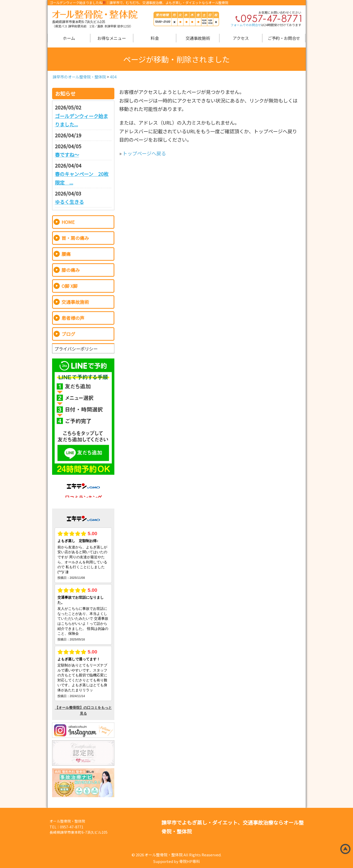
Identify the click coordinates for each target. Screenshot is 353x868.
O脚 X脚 (70, 286)
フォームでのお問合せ (246, 25)
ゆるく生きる (69, 202)
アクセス (241, 38)
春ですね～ (67, 155)
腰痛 (66, 254)
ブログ (68, 334)
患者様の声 (73, 318)
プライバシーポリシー (76, 349)
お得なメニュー (112, 38)
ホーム (69, 38)
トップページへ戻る (144, 153)
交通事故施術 (198, 38)
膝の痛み (71, 270)
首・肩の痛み (75, 238)
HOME (68, 222)
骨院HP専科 (190, 861)
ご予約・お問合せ (284, 38)
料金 (155, 38)
